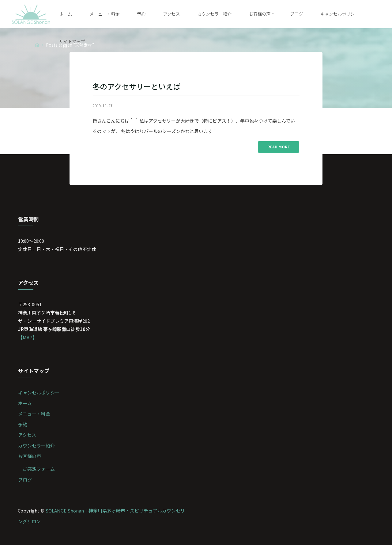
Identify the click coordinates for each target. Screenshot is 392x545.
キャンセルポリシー (39, 393)
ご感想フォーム (39, 469)
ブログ (25, 480)
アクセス (27, 435)
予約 (23, 424)
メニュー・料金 (34, 414)
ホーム (25, 403)
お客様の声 (30, 456)
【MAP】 (28, 337)
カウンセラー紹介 (36, 446)
